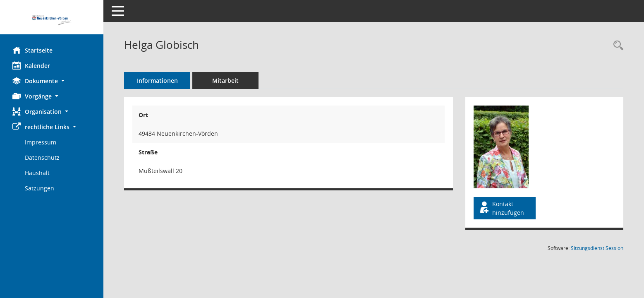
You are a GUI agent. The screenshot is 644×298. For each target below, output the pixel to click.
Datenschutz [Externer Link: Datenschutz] (42, 157)
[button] (52, 81)
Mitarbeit (225, 81)
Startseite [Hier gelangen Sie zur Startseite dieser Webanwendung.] (32, 50)
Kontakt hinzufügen (501, 208)
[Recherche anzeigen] (616, 46)
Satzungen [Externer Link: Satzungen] (40, 188)
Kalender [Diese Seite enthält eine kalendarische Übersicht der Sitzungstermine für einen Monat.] (31, 65)
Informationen (157, 81)
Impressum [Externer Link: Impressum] (41, 142)
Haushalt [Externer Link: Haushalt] (37, 173)
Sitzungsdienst (597, 248)
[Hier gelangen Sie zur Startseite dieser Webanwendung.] (52, 20)
